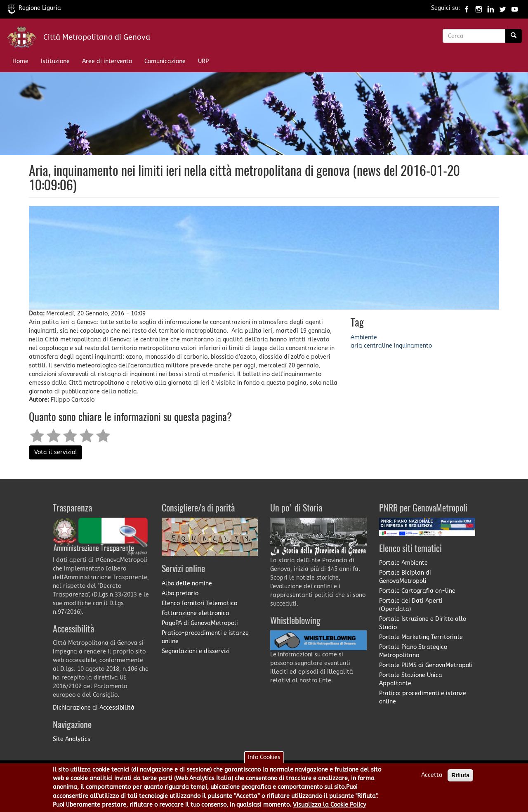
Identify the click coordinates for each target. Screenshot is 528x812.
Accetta (432, 778)
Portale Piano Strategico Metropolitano (413, 651)
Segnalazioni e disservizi (196, 651)
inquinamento (413, 346)
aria (356, 346)
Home (20, 61)
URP (203, 61)
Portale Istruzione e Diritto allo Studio (423, 623)
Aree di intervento (107, 61)
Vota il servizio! (55, 452)
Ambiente (364, 337)
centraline (378, 346)
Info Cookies (264, 761)
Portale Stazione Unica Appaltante (411, 679)
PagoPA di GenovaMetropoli (200, 623)
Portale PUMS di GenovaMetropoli (426, 665)
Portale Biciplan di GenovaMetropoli (405, 577)
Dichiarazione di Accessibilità (94, 708)
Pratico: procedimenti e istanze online (423, 697)
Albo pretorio (180, 593)
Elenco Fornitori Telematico (199, 603)
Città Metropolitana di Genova (97, 37)
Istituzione (55, 61)
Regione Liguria (35, 8)
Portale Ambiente (403, 563)
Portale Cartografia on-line (417, 591)
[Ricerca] (514, 36)
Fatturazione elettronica (196, 613)
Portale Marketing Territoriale (421, 637)
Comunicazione (165, 61)
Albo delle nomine (187, 584)
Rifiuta (460, 779)
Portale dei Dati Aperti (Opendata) (411, 605)
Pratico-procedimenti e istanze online (205, 637)
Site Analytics (72, 739)
